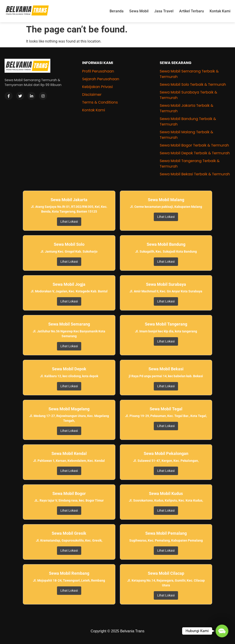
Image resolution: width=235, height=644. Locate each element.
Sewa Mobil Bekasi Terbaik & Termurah (195, 174)
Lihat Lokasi (69, 222)
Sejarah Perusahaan (101, 79)
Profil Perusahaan (98, 71)
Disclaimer (92, 95)
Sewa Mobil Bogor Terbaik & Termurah (194, 145)
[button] (222, 631)
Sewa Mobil (139, 11)
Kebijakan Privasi (97, 87)
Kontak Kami (220, 11)
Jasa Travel (164, 11)
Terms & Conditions (100, 102)
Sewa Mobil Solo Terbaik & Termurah (193, 84)
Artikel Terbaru (192, 11)
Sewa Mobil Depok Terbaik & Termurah (195, 153)
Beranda (117, 11)
